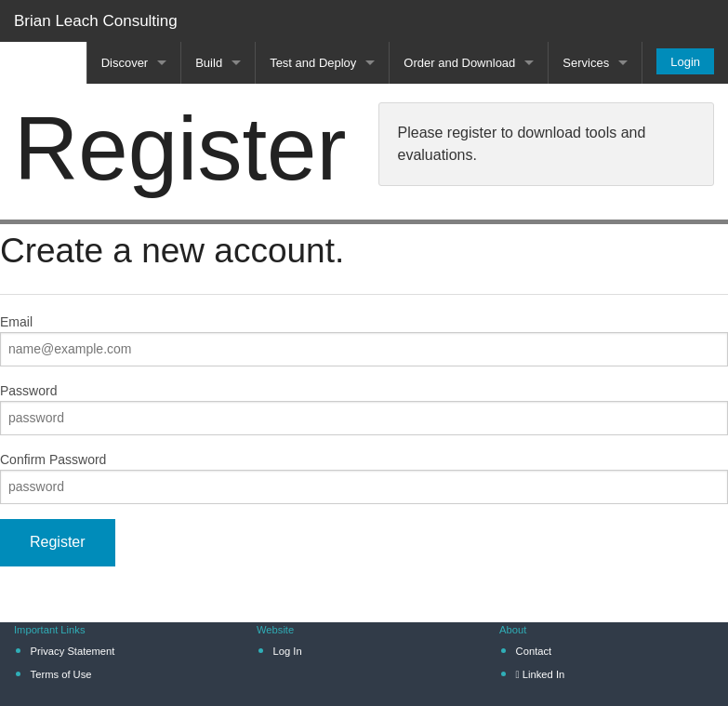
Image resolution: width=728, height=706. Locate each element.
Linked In (541, 674)
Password (28, 391)
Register (58, 542)
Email (16, 322)
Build (209, 63)
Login (685, 62)
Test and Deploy (313, 63)
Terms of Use (61, 674)
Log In (288, 651)
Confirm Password (53, 460)
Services (586, 63)
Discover (125, 63)
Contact (534, 651)
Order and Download (459, 63)
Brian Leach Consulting (96, 21)
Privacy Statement (73, 651)
